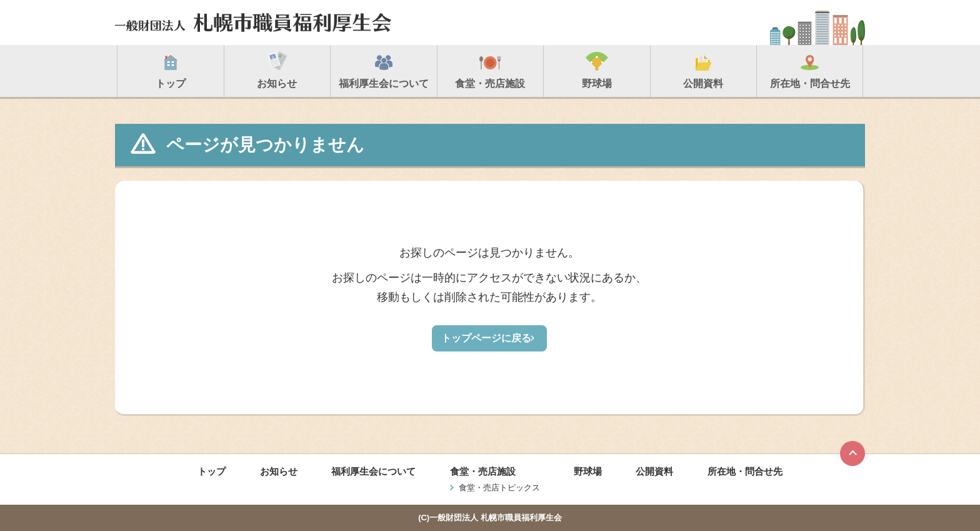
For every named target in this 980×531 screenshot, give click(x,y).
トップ (212, 471)
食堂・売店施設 (483, 471)
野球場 (588, 471)
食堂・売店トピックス (499, 488)
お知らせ (279, 471)
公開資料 (654, 471)
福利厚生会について (373, 471)
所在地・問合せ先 (745, 471)
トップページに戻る (486, 338)
